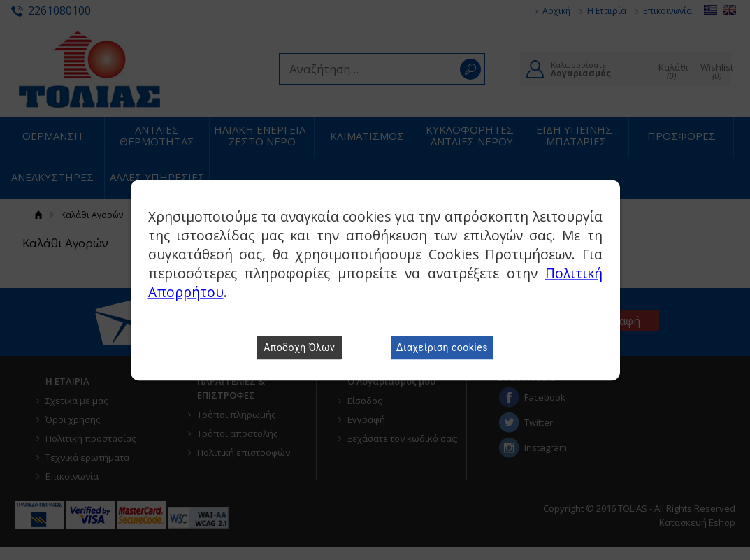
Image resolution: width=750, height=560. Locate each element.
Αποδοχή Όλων (299, 347)
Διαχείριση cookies (442, 347)
